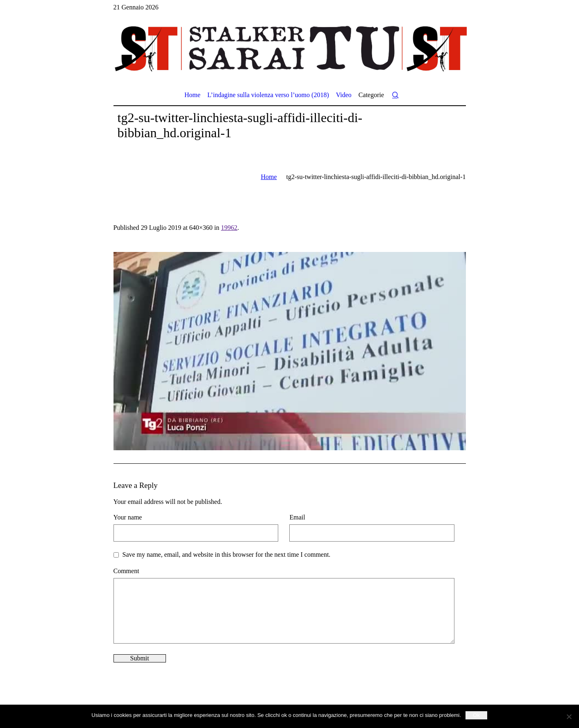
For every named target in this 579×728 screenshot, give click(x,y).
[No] (569, 717)
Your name (128, 517)
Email (297, 517)
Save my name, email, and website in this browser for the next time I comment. (227, 555)
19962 (229, 228)
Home (269, 177)
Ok (476, 715)
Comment (126, 571)
